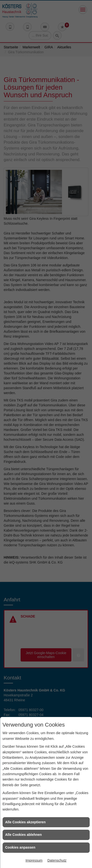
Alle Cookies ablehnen (23, 835)
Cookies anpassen (20, 847)
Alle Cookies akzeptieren (25, 822)
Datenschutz (57, 860)
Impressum (34, 860)
